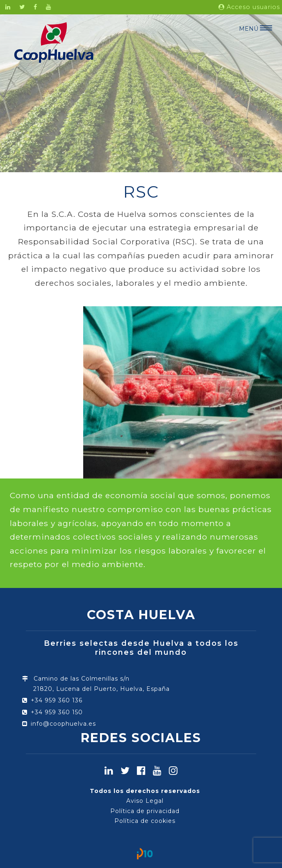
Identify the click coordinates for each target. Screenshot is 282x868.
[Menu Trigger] (256, 28)
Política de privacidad (145, 811)
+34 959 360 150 (57, 712)
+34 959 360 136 (57, 700)
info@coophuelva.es (63, 724)
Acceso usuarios (249, 7)
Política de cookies (145, 821)
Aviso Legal (145, 801)
